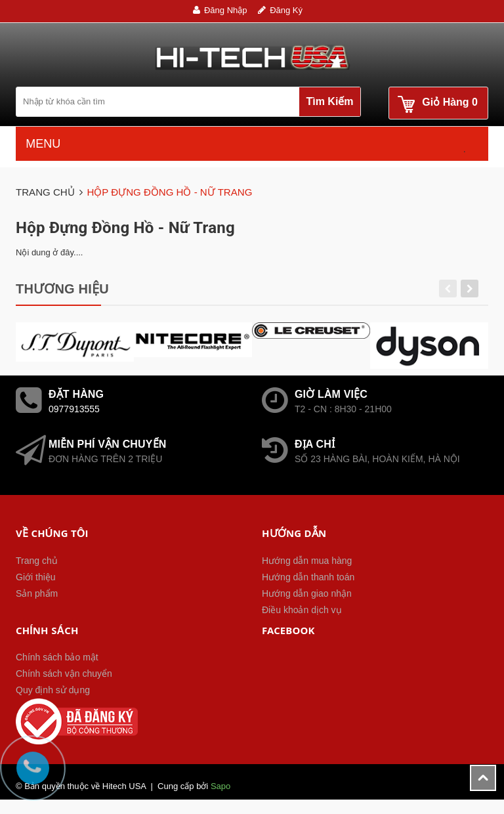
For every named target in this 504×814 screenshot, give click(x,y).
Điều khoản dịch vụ (302, 610)
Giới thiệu (36, 577)
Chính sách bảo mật (57, 657)
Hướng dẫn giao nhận (307, 593)
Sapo (220, 786)
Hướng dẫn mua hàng (307, 561)
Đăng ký (286, 10)
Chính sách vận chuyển (64, 674)
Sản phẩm (37, 593)
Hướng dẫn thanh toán (308, 577)
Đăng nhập (226, 10)
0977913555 (74, 409)
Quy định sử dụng (53, 690)
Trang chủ (37, 561)
